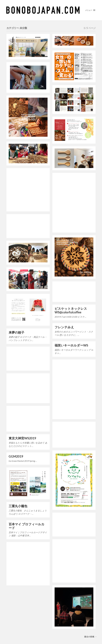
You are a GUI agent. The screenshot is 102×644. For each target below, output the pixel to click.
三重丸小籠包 (18, 506)
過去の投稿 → (91, 637)
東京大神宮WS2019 (22, 438)
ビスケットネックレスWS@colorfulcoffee (71, 310)
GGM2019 (16, 456)
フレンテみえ (64, 327)
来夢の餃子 (16, 332)
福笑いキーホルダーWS (71, 345)
